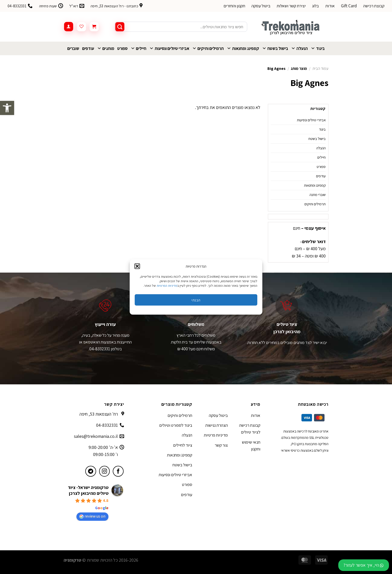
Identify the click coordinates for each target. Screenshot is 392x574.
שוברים (73, 48)
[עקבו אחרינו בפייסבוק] (118, 471)
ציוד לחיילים (183, 445)
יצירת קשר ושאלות (291, 6)
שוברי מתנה (318, 195)
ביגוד (318, 48)
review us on (92, 516)
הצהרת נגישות (217, 425)
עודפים (88, 48)
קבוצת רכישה (374, 6)
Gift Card (349, 6)
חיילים (138, 48)
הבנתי (196, 300)
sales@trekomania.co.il (96, 436)
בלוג (315, 6)
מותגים (106, 48)
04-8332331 (107, 425)
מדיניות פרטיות (216, 435)
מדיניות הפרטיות (167, 286)
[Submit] (120, 27)
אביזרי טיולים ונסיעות (169, 48)
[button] (7, 108)
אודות (330, 6)
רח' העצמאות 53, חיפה (99, 414)
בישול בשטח (275, 48)
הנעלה (299, 48)
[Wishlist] (81, 27)
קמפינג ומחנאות (243, 48)
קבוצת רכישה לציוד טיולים (250, 429)
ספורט (122, 48)
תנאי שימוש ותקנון (251, 446)
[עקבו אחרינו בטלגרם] (91, 471)
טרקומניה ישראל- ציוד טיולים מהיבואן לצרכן (88, 490)
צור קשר (221, 445)
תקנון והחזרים (234, 6)
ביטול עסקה (261, 6)
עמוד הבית (320, 68)
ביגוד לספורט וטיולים (176, 425)
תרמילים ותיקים (208, 48)
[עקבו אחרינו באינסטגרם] (105, 471)
